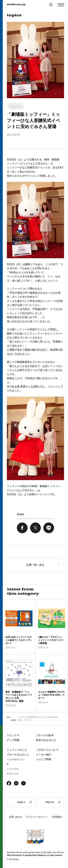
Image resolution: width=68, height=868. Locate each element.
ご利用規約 (56, 817)
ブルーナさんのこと (18, 755)
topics (14, 720)
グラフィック (13, 774)
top (8, 717)
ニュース (16, 106)
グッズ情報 (13, 740)
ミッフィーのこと (17, 750)
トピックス (13, 735)
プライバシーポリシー (36, 817)
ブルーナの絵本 (45, 735)
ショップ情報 (44, 759)
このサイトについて (47, 750)
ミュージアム (13, 769)
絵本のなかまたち (46, 740)
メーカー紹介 (44, 755)
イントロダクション (16, 760)
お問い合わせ (15, 817)
